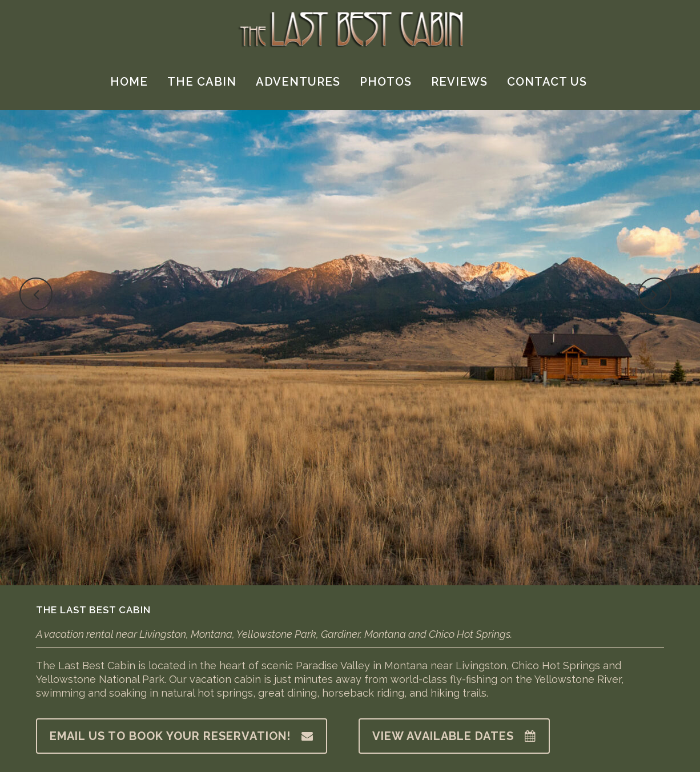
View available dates (454, 736)
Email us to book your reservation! (182, 736)
